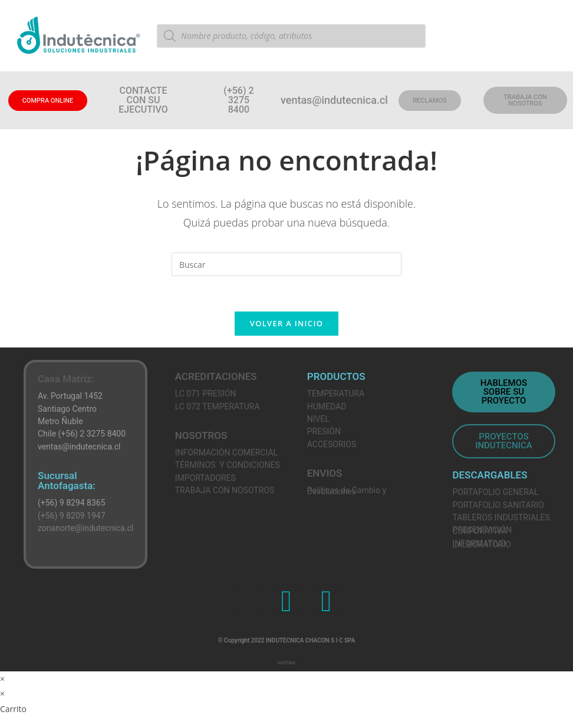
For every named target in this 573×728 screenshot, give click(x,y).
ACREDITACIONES (216, 376)
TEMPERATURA (336, 393)
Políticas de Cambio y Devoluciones (347, 491)
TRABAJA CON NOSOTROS (225, 490)
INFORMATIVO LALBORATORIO (481, 544)
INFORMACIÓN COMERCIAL (226, 452)
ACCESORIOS (332, 444)
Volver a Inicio (286, 323)
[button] (239, 100)
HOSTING (286, 663)
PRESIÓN (324, 432)
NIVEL (318, 419)
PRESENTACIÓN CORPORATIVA (482, 531)
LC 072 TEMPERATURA (218, 406)
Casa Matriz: (66, 379)
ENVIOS (325, 473)
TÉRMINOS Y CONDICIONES (228, 465)
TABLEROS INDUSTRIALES (501, 517)
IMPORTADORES (205, 478)
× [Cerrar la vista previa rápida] (2, 679)
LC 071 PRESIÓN (206, 393)
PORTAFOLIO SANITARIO (498, 505)
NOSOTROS (201, 435)
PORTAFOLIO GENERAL (495, 492)
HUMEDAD (327, 406)
